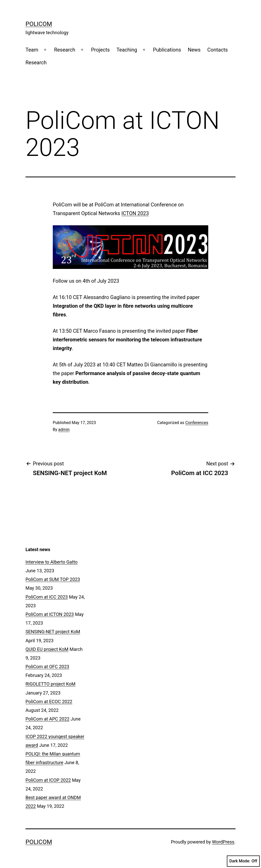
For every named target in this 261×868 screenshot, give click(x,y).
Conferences (197, 423)
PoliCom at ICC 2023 (47, 597)
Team (32, 50)
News (194, 50)
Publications (167, 50)
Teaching (127, 50)
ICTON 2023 (135, 213)
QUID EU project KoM (47, 649)
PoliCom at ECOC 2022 (49, 702)
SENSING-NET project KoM (53, 632)
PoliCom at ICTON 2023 (50, 614)
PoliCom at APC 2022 (47, 719)
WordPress (223, 842)
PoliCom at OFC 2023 (47, 667)
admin (64, 430)
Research (65, 50)
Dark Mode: (243, 861)
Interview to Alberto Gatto (51, 562)
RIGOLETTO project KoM (50, 684)
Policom (39, 24)
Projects (100, 50)
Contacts (217, 50)
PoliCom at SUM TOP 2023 (53, 579)
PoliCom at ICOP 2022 (48, 780)
